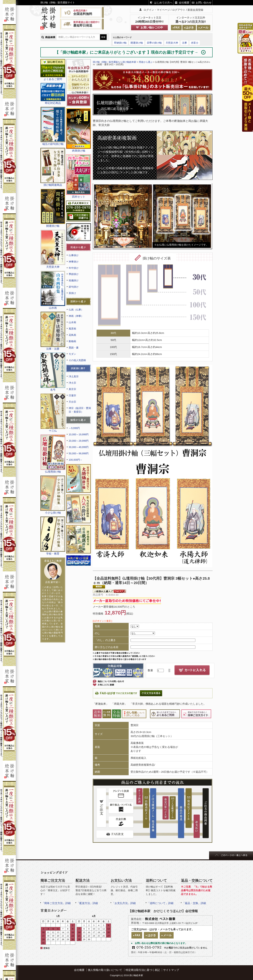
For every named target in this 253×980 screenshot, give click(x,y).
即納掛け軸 (120, 43)
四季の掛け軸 (154, 43)
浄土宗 (72, 383)
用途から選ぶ (146, 62)
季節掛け (74, 274)
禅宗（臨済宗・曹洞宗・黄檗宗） (80, 410)
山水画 (72, 322)
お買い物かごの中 (152, 28)
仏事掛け (74, 255)
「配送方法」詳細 (87, 903)
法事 (184, 43)
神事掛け (74, 262)
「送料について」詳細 (160, 903)
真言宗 (72, 389)
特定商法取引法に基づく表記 (143, 970)
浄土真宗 (74, 376)
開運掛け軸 (137, 43)
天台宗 (72, 402)
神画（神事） (76, 316)
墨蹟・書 (74, 348)
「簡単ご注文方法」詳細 (56, 903)
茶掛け (72, 293)
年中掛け (74, 268)
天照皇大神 (172, 43)
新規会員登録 (195, 10)
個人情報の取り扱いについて (105, 970)
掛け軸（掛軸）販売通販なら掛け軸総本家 (114, 62)
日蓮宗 (72, 395)
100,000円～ (76, 460)
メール (204, 28)
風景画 (72, 329)
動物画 (72, 341)
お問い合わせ (204, 3)
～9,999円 (74, 428)
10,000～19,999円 (79, 434)
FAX (177, 28)
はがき (190, 28)
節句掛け (74, 287)
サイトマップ (171, 970)
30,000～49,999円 (79, 447)
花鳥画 (72, 335)
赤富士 (195, 43)
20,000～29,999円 (79, 441)
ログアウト (179, 10)
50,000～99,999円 (79, 453)
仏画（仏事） (76, 310)
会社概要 (184, 3)
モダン (72, 354)
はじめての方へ (163, 3)
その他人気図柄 (77, 360)
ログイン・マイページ (157, 10)
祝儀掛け (74, 280)
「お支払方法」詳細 (124, 903)
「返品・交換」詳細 (194, 903)
